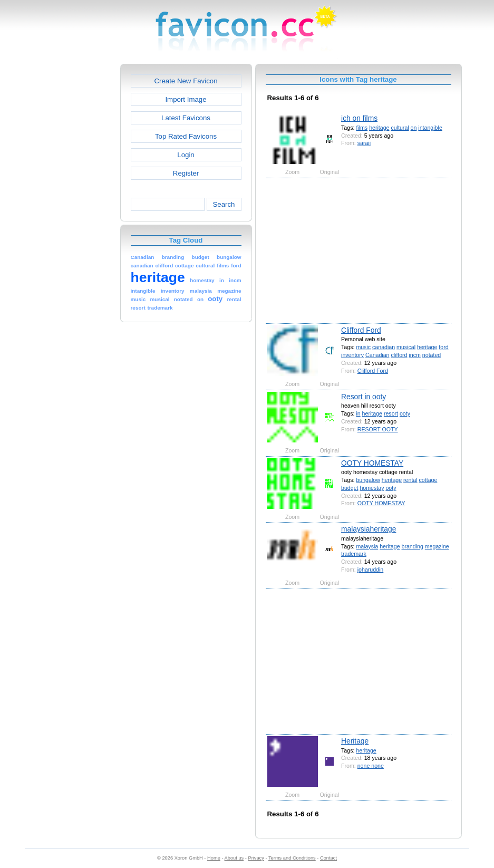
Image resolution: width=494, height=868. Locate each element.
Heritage (355, 741)
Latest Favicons (186, 118)
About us (234, 858)
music (363, 347)
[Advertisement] (75, 222)
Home (214, 858)
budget (350, 488)
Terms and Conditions (292, 858)
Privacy (256, 858)
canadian (384, 347)
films (362, 128)
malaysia (367, 546)
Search (224, 204)
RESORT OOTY (378, 429)
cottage (428, 480)
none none (371, 766)
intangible (430, 128)
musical (406, 347)
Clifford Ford (361, 330)
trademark (354, 554)
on (414, 128)
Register (186, 173)
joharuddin (371, 570)
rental (410, 480)
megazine (437, 546)
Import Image (186, 99)
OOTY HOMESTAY (372, 463)
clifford (399, 355)
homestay (372, 488)
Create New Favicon (186, 81)
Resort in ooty (364, 397)
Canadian (377, 355)
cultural (400, 128)
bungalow (368, 480)
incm (414, 355)
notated (432, 355)
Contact (328, 858)
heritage (379, 128)
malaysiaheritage (369, 529)
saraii (364, 143)
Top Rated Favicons (186, 136)
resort (391, 413)
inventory (352, 355)
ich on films (359, 118)
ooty (405, 413)
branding (413, 546)
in (358, 413)
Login (186, 155)
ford (443, 347)
